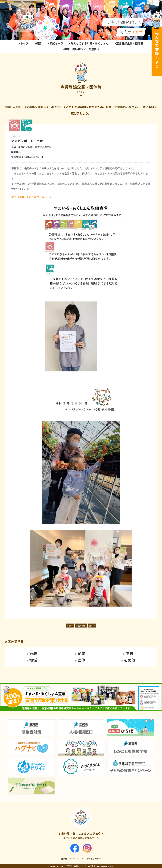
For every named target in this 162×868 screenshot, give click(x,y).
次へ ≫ (92, 626)
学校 (130, 654)
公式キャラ (56, 43)
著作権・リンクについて (72, 859)
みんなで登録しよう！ (157, 52)
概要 (39, 43)
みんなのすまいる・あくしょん (90, 43)
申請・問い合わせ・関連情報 (82, 49)
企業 (81, 654)
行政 (33, 654)
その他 (130, 660)
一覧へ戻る (81, 626)
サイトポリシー (94, 859)
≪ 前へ (70, 626)
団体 (81, 660)
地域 (33, 660)
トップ (24, 43)
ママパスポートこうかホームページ (31, 197)
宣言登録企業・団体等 (130, 43)
